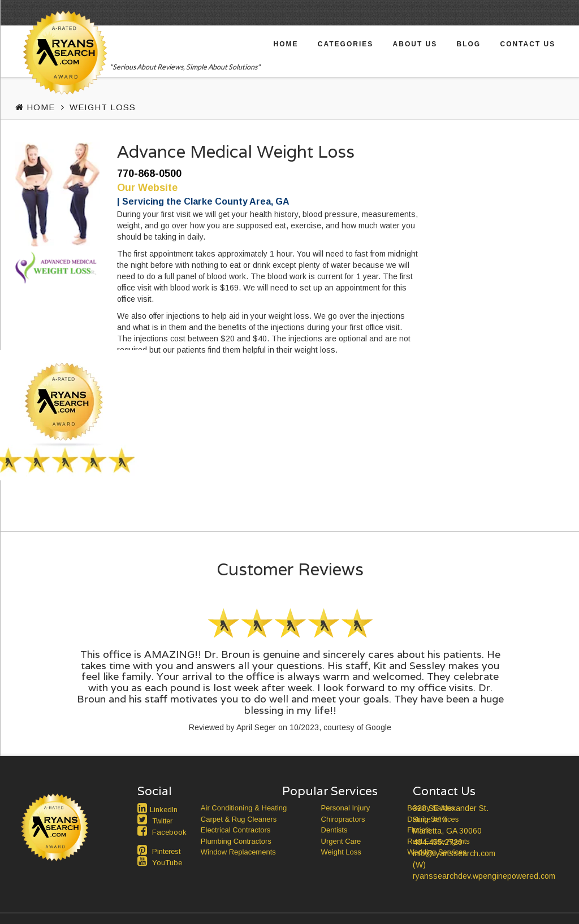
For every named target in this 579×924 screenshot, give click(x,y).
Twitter (162, 821)
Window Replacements (238, 852)
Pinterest (166, 851)
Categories (345, 44)
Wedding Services (437, 852)
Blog (469, 44)
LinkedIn (164, 810)
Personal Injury (346, 808)
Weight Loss (103, 107)
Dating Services (433, 819)
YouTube (167, 863)
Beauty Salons (431, 808)
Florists (419, 830)
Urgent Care (341, 841)
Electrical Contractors (236, 830)
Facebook (169, 832)
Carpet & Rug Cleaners (239, 819)
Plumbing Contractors (236, 841)
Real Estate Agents (438, 841)
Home (286, 44)
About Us (415, 44)
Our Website (147, 188)
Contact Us (528, 44)
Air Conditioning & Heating (244, 808)
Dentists (334, 830)
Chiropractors (343, 819)
